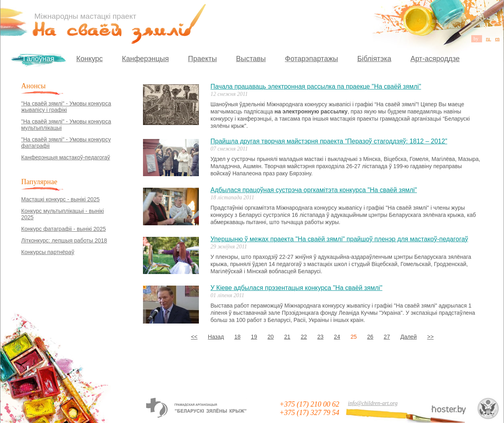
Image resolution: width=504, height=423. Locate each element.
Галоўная (39, 59)
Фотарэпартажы (311, 59)
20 (271, 337)
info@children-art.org (373, 403)
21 (287, 337)
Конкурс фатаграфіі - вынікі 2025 (63, 229)
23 (321, 337)
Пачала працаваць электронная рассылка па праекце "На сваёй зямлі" (316, 86)
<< (194, 337)
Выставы (251, 59)
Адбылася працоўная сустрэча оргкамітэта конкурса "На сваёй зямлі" (314, 190)
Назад (216, 337)
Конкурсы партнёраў (48, 252)
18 (238, 337)
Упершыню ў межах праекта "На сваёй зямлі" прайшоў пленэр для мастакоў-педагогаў (339, 239)
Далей (408, 337)
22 (304, 337)
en (497, 39)
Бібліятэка (374, 59)
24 (337, 337)
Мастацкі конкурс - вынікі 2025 (61, 199)
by (477, 39)
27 (387, 337)
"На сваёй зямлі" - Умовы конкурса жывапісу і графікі (66, 107)
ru (489, 39)
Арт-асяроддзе (435, 59)
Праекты (202, 59)
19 (254, 337)
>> (430, 337)
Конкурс (89, 59)
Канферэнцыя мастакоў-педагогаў (66, 157)
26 (370, 337)
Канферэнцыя (145, 59)
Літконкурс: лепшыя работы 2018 (64, 240)
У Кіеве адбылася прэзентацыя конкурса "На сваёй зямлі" (296, 288)
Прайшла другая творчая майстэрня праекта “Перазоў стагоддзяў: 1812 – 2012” (329, 141)
